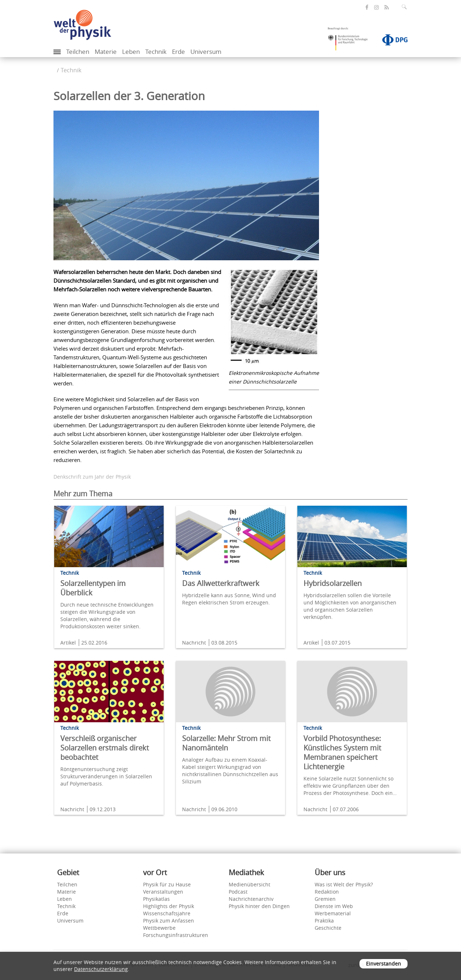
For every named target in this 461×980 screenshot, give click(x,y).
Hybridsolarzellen (333, 583)
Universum (206, 52)
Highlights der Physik (169, 906)
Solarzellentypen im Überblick (93, 588)
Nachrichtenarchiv (251, 899)
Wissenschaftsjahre (167, 913)
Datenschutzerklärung (101, 969)
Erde (178, 52)
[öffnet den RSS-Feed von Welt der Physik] (387, 7)
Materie (106, 52)
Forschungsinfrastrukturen (176, 935)
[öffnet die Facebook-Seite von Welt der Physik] (367, 7)
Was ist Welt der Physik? (344, 884)
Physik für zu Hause (167, 884)
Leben (131, 52)
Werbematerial (333, 913)
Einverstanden (384, 964)
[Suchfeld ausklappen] (406, 7)
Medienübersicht (249, 884)
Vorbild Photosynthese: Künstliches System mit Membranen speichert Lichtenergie (342, 752)
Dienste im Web (334, 906)
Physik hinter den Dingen (259, 906)
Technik (156, 52)
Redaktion (327, 892)
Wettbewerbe (159, 928)
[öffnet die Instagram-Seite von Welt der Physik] (376, 8)
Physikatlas (156, 899)
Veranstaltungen (163, 892)
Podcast (238, 892)
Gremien (325, 899)
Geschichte (328, 928)
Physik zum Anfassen (169, 921)
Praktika (324, 921)
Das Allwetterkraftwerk (221, 583)
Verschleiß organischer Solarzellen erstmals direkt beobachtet (105, 748)
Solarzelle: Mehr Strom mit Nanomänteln (226, 743)
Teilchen (78, 52)
